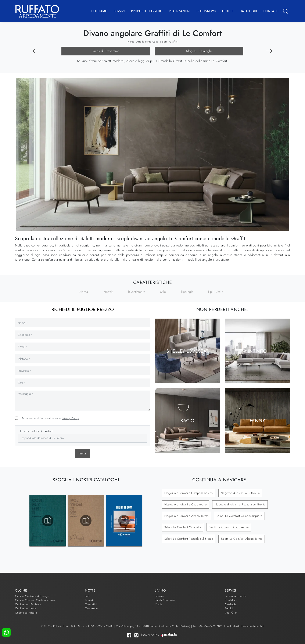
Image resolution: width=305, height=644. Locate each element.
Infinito (257, 351)
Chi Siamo (99, 11)
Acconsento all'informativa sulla (50, 418)
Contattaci (231, 600)
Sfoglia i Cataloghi (199, 51)
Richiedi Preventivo (106, 51)
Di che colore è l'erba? (37, 431)
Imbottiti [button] (108, 292)
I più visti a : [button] (217, 292)
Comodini (91, 604)
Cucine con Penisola (28, 604)
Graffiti (173, 42)
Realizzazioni (180, 11)
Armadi (89, 600)
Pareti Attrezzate (165, 600)
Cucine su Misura (26, 613)
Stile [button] (163, 292)
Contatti (271, 11)
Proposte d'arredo (147, 11)
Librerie (160, 596)
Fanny (257, 420)
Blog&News (206, 11)
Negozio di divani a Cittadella (240, 493)
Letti (88, 596)
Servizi (119, 11)
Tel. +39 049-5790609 (208, 626)
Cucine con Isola (26, 608)
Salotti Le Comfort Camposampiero (239, 516)
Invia (83, 453)
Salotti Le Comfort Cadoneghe (229, 527)
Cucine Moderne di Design (32, 596)
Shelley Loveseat (187, 351)
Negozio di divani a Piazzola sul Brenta (240, 504)
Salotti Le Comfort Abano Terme (242, 539)
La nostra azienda (236, 596)
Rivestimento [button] (137, 292)
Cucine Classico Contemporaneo (36, 600)
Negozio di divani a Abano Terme (186, 516)
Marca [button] (84, 292)
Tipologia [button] (187, 292)
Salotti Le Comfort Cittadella (183, 527)
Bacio (187, 420)
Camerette (91, 608)
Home (131, 42)
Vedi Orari (231, 613)
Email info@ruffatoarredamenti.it (244, 626)
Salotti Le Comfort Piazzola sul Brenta (189, 539)
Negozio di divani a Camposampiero (189, 493)
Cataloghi (248, 11)
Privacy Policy (70, 418)
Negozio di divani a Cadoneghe (186, 504)
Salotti (164, 42)
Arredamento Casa (147, 42)
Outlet (228, 11)
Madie (159, 604)
